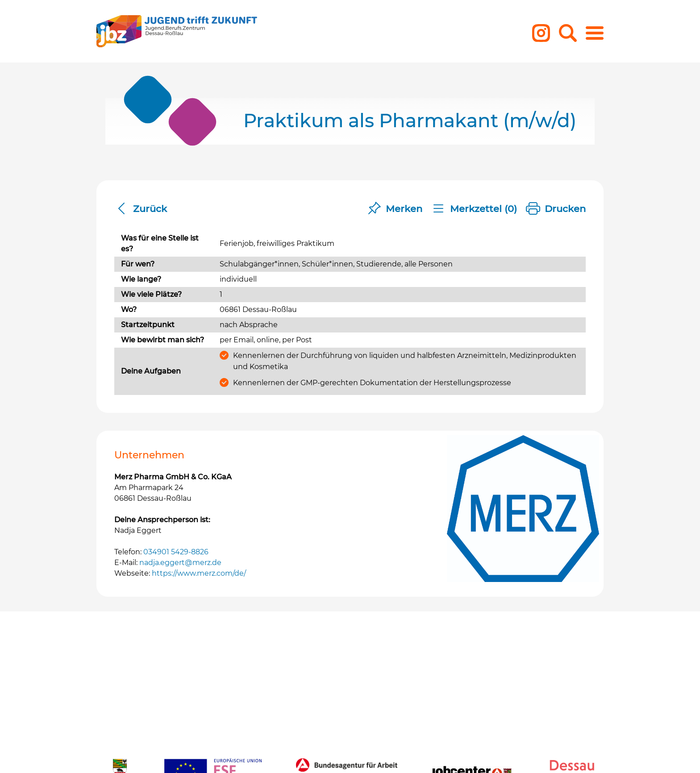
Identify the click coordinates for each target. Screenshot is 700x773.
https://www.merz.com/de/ (199, 573)
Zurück (141, 209)
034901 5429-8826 (176, 552)
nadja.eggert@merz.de (180, 563)
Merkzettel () (474, 209)
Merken (395, 209)
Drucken (556, 209)
